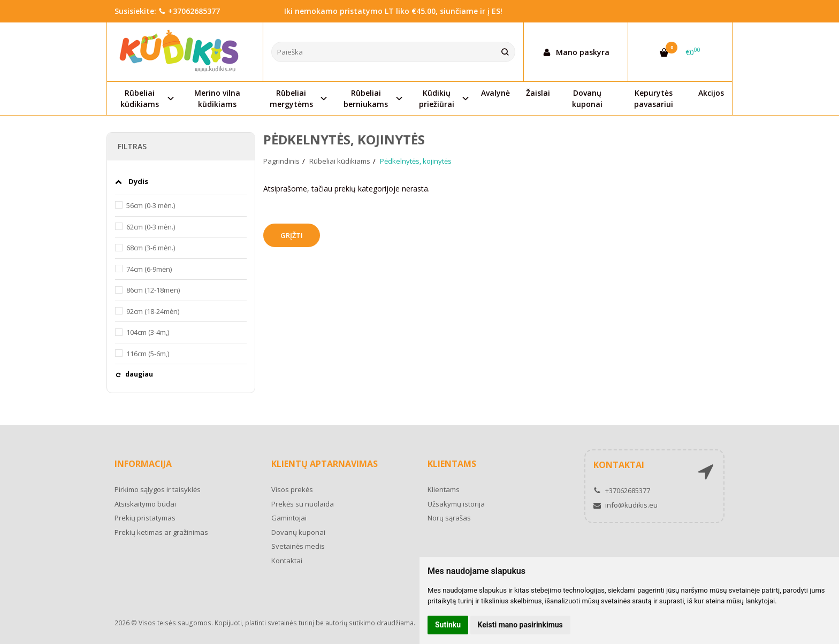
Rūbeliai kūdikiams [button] (140, 98)
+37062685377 (189, 11)
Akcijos (711, 93)
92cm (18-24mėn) (153, 311)
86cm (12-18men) (153, 290)
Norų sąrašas (449, 518)
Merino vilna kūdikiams (217, 98)
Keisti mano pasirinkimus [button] (520, 625)
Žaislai (538, 93)
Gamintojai (289, 518)
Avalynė (495, 93)
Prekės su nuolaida (303, 504)
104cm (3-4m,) (148, 332)
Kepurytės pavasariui (654, 98)
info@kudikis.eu (626, 505)
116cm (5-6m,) (148, 354)
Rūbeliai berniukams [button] (366, 98)
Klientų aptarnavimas (325, 464)
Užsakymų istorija (456, 504)
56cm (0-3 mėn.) (151, 205)
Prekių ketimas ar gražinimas (161, 532)
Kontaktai (287, 561)
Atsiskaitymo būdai (145, 504)
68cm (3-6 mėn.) (151, 248)
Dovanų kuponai (587, 98)
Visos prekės (292, 489)
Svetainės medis (298, 546)
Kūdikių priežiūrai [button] (437, 98)
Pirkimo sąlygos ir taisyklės (158, 489)
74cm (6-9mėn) (149, 269)
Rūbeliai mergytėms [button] (291, 98)
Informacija (143, 464)
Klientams (452, 464)
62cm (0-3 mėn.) (151, 227)
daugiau (139, 374)
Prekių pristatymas (145, 518)
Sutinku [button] (448, 625)
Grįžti (292, 235)
